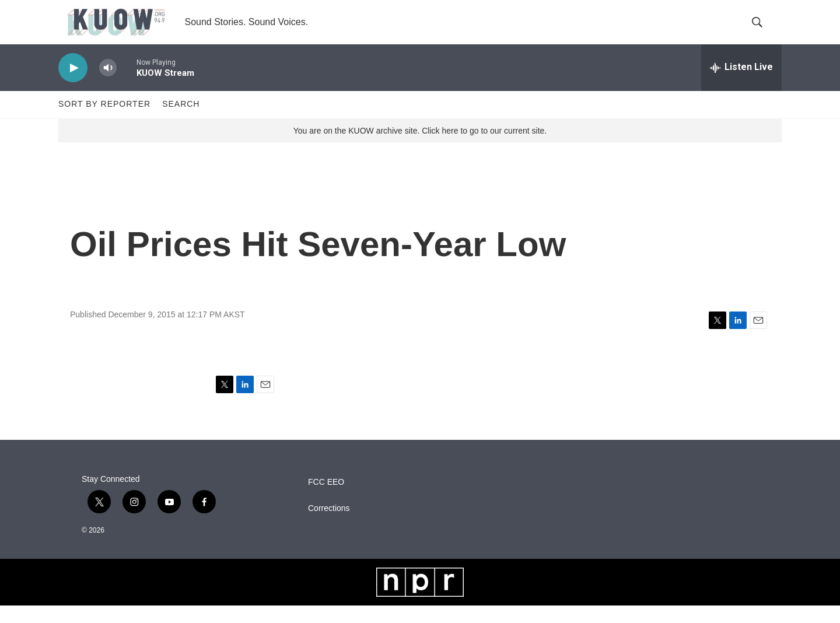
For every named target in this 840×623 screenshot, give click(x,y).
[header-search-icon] (763, 31)
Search (181, 121)
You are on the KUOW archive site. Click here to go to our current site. (420, 148)
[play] (73, 85)
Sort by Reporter (104, 121)
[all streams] (741, 85)
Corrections (329, 526)
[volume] (108, 85)
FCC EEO (326, 500)
